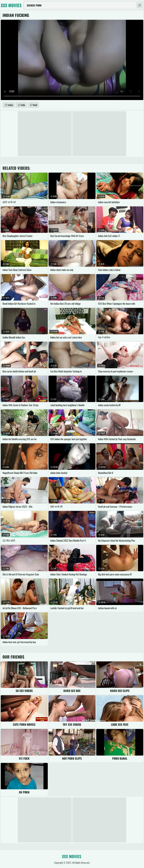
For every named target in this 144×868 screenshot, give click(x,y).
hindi (35, 105)
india (23, 105)
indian (10, 105)
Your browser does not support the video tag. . (72, 60)
